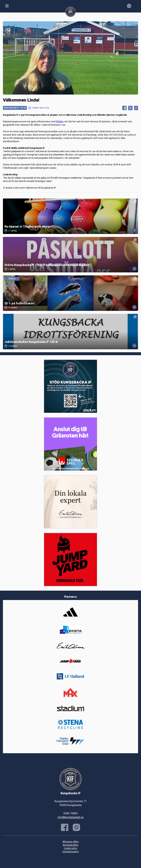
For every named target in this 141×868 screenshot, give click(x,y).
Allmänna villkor (70, 842)
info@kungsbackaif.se (71, 817)
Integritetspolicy (71, 852)
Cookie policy (71, 848)
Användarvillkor (71, 845)
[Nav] (7, 6)
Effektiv (60, 122)
